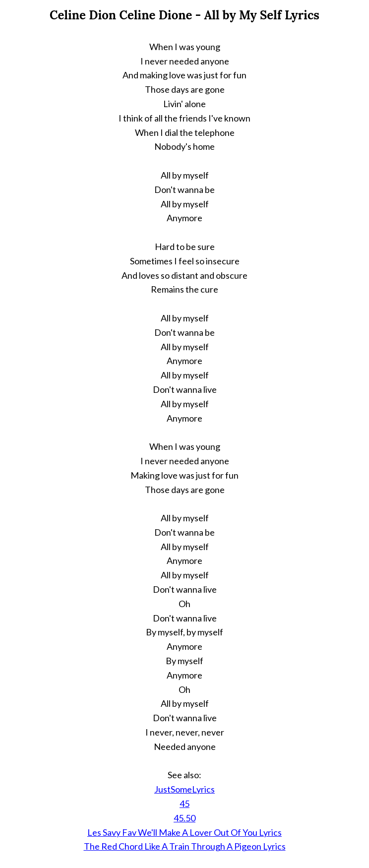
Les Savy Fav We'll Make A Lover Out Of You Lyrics (184, 832)
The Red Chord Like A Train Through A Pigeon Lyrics (185, 846)
